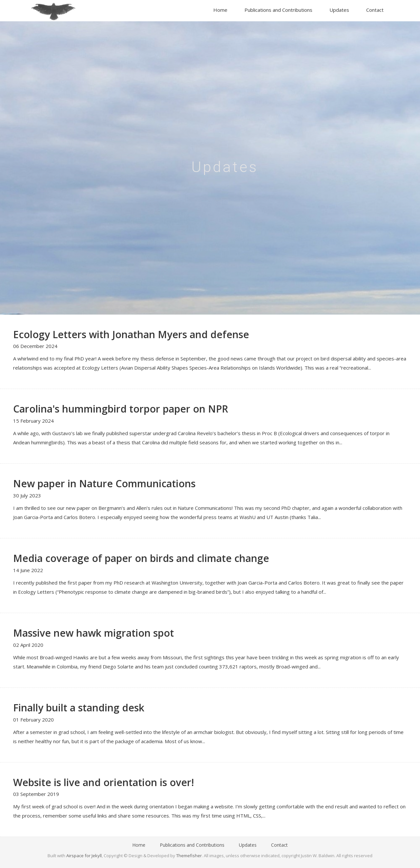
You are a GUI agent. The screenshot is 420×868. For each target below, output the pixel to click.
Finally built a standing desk (79, 708)
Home (220, 10)
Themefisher (189, 856)
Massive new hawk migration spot (94, 633)
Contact (375, 10)
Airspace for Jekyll (84, 856)
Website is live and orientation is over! (104, 782)
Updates (339, 10)
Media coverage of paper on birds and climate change (141, 558)
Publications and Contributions (278, 10)
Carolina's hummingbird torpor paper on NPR (121, 409)
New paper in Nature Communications (104, 483)
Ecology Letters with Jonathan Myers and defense (131, 334)
